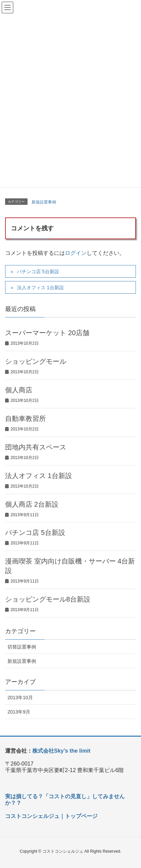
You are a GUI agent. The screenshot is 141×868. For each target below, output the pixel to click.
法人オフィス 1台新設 (40, 288)
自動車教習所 (25, 419)
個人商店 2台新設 (32, 504)
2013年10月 (20, 698)
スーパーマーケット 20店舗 (47, 333)
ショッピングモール (36, 361)
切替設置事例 (22, 647)
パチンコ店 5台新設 (38, 272)
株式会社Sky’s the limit (61, 751)
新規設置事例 (44, 202)
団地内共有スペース (36, 447)
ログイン (76, 253)
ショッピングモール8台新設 (48, 599)
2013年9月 (19, 712)
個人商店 (19, 390)
